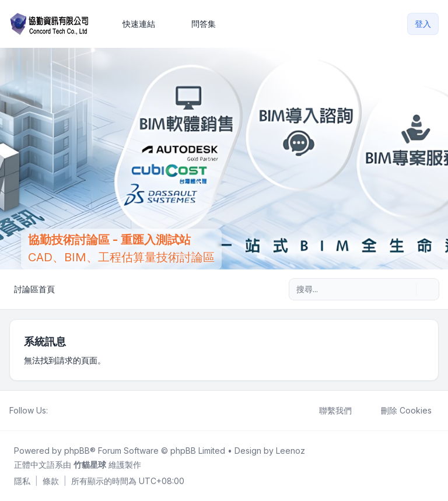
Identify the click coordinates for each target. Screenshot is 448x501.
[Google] (83, 411)
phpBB (77, 451)
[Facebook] (55, 411)
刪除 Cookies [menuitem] (399, 411)
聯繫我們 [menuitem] (328, 411)
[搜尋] (406, 289)
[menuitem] (134, 24)
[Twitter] (64, 411)
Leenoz (290, 451)
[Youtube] (73, 411)
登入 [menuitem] (423, 24)
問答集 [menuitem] (196, 24)
